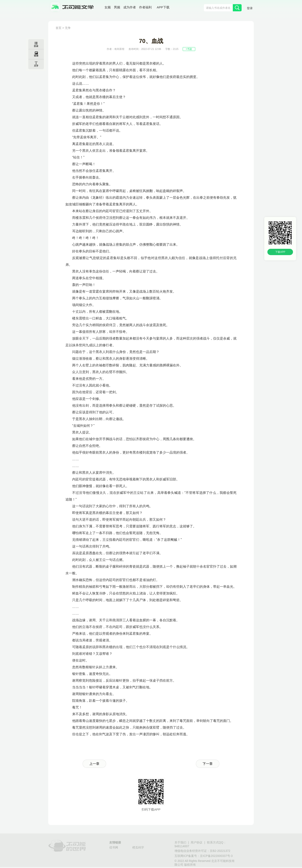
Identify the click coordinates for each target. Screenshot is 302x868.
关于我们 (180, 842)
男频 (117, 7)
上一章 (94, 764)
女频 (108, 7)
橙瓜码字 (138, 847)
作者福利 (145, 7)
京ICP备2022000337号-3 (216, 856)
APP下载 (163, 7)
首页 (59, 28)
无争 (68, 28)
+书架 (189, 49)
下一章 (208, 764)
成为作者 (130, 7)
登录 (250, 8)
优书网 (114, 847)
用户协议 (197, 842)
